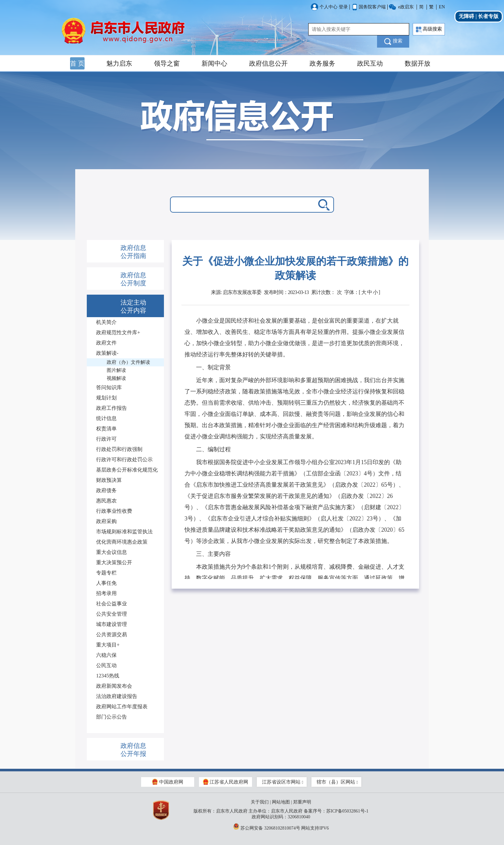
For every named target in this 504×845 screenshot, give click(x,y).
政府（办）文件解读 (128, 362)
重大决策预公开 (114, 562)
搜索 (393, 41)
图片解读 (116, 370)
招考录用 (106, 593)
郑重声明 (302, 802)
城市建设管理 (112, 624)
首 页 (77, 63)
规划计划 (106, 398)
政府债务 (106, 490)
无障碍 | (468, 16)
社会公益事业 (112, 604)
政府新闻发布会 (114, 686)
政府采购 (106, 521)
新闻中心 (214, 63)
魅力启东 (119, 63)
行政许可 (106, 439)
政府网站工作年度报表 (122, 707)
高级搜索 (429, 29)
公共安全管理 (112, 614)
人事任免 (106, 583)
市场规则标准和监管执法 (124, 532)
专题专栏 (106, 573)
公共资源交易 (112, 634)
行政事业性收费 (114, 511)
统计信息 (106, 418)
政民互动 (370, 63)
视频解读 (116, 378)
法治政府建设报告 (117, 696)
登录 (343, 7)
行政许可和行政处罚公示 (124, 459)
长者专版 (488, 16)
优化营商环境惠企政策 (122, 542)
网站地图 (281, 802)
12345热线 (108, 676)
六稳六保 (106, 655)
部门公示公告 (112, 717)
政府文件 (106, 343)
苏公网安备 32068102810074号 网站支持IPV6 (281, 826)
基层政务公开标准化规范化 (127, 470)
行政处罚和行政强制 (119, 449)
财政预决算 (109, 480)
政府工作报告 (112, 408)
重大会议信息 (112, 552)
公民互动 (106, 665)
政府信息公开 (268, 63)
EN (442, 7)
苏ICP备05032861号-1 (347, 811)
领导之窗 (167, 63)
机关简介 (106, 322)
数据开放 (418, 63)
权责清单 (106, 429)
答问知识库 (109, 387)
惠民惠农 (106, 501)
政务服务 (322, 63)
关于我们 (260, 802)
